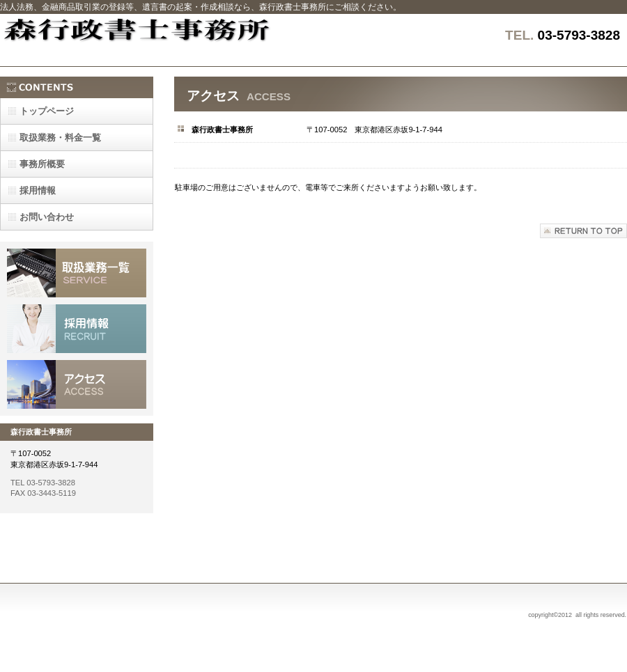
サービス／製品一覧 (77, 273)
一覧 (60, 138)
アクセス (77, 384)
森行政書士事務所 (174, 40)
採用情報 (77, 329)
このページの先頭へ (583, 231)
